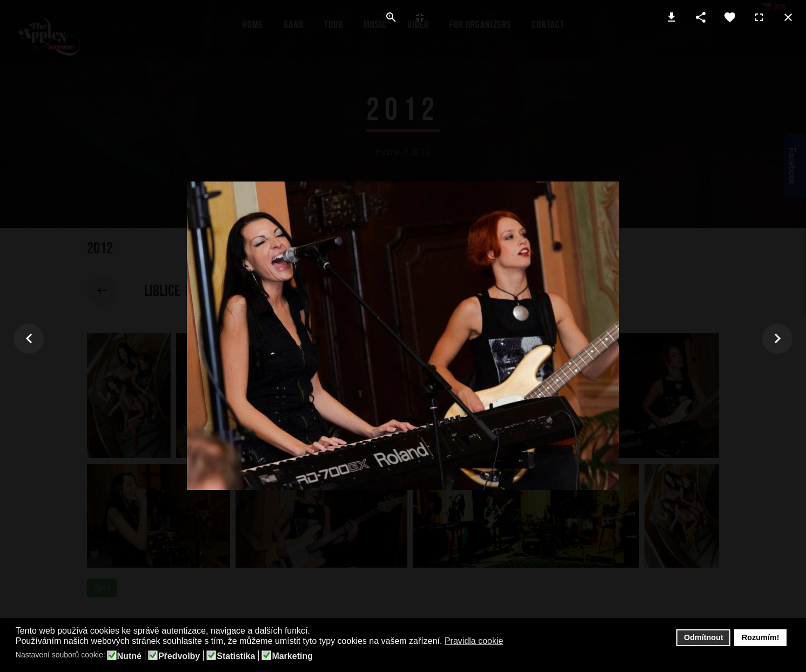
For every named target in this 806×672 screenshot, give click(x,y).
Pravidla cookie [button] (474, 641)
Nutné (129, 656)
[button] (510, 642)
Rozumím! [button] (761, 637)
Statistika (236, 656)
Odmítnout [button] (704, 637)
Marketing (292, 656)
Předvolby (179, 656)
